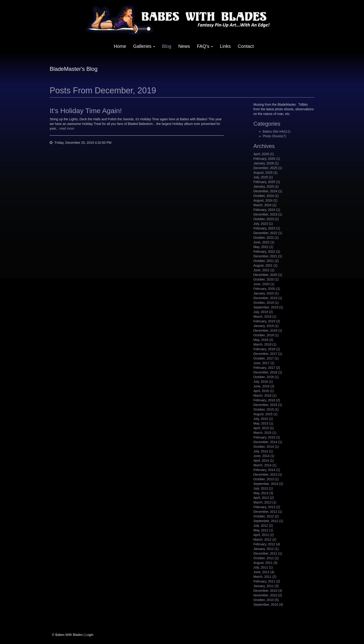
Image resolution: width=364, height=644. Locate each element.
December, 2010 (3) (268, 591)
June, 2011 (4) (264, 572)
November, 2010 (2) (268, 595)
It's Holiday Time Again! (86, 111)
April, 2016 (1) (264, 391)
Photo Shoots (275, 136)
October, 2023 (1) (266, 219)
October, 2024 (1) (266, 196)
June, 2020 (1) (264, 284)
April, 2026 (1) (264, 154)
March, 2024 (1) (265, 205)
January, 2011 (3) (266, 586)
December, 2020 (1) (268, 275)
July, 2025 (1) (263, 177)
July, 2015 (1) (263, 419)
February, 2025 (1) (267, 182)
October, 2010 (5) (266, 600)
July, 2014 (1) (263, 451)
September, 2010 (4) (268, 605)
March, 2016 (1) (265, 396)
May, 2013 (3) (263, 493)
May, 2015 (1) (263, 423)
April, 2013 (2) (264, 498)
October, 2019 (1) (266, 303)
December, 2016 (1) (268, 372)
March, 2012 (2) (265, 539)
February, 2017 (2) (267, 368)
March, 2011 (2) (265, 577)
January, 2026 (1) (266, 163)
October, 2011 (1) (266, 558)
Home (120, 46)
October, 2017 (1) (266, 358)
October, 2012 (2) (266, 516)
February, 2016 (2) (267, 400)
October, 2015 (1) (266, 409)
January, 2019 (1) (266, 326)
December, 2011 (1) (268, 553)
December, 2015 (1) (268, 405)
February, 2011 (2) (267, 581)
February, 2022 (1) (267, 252)
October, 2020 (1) (266, 279)
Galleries (144, 46)
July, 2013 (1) (263, 488)
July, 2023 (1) (263, 224)
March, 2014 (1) (265, 465)
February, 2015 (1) (267, 437)
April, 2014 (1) (264, 461)
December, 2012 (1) (268, 512)
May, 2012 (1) (263, 530)
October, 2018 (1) (266, 335)
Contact (246, 46)
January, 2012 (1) (266, 549)
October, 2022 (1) (266, 238)
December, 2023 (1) (268, 214)
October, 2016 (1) (266, 377)
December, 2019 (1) (268, 298)
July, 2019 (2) (263, 312)
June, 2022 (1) (264, 242)
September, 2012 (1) (268, 521)
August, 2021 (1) (266, 265)
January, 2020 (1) (266, 293)
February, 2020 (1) (267, 289)
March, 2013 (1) (265, 502)
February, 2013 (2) (267, 507)
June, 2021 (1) (264, 270)
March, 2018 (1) (265, 344)
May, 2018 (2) (263, 340)
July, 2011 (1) (263, 567)
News (184, 46)
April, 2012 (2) (264, 535)
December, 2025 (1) (268, 168)
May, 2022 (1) (263, 247)
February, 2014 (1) (267, 470)
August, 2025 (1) (266, 173)
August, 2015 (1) (266, 414)
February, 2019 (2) (267, 321)
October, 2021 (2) (266, 261)
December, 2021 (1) (268, 256)
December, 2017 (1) (268, 354)
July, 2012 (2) (263, 526)
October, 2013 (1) (266, 479)
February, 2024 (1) (267, 210)
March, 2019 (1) (265, 317)
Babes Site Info (277, 131)
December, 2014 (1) (268, 442)
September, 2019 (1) (268, 307)
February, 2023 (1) (267, 228)
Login (89, 635)
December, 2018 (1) (268, 330)
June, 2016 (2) (264, 386)
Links (225, 46)
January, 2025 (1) (266, 186)
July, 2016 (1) (263, 382)
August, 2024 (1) (266, 200)
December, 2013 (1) (268, 474)
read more (67, 128)
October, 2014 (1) (266, 447)
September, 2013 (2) (268, 484)
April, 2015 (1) (264, 428)
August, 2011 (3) (266, 563)
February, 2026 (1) (267, 159)
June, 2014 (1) (264, 456)
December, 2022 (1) (268, 233)
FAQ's (205, 46)
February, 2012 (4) (267, 544)
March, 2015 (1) (265, 433)
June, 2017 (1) (264, 363)
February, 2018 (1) (267, 349)
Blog (167, 46)
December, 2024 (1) (268, 191)
